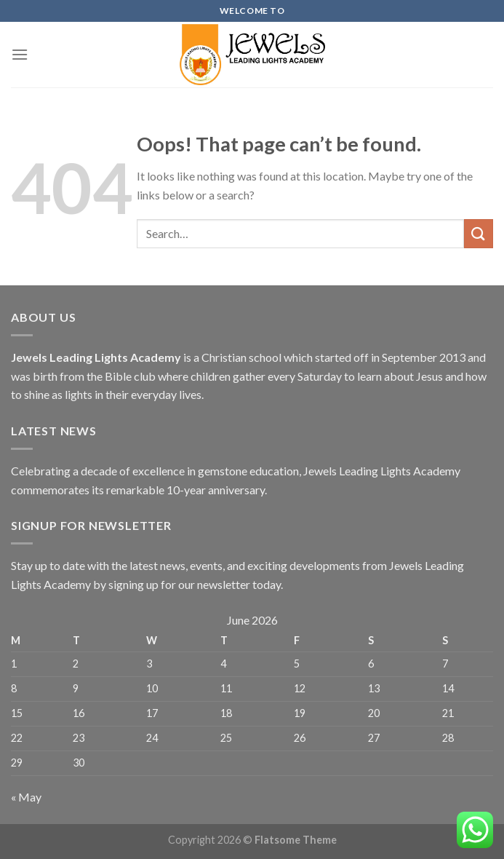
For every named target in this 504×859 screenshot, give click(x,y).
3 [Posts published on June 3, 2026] (149, 664)
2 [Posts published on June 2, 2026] (76, 664)
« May (26, 797)
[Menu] (20, 54)
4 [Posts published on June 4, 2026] (223, 664)
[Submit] (479, 233)
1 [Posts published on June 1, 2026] (14, 664)
